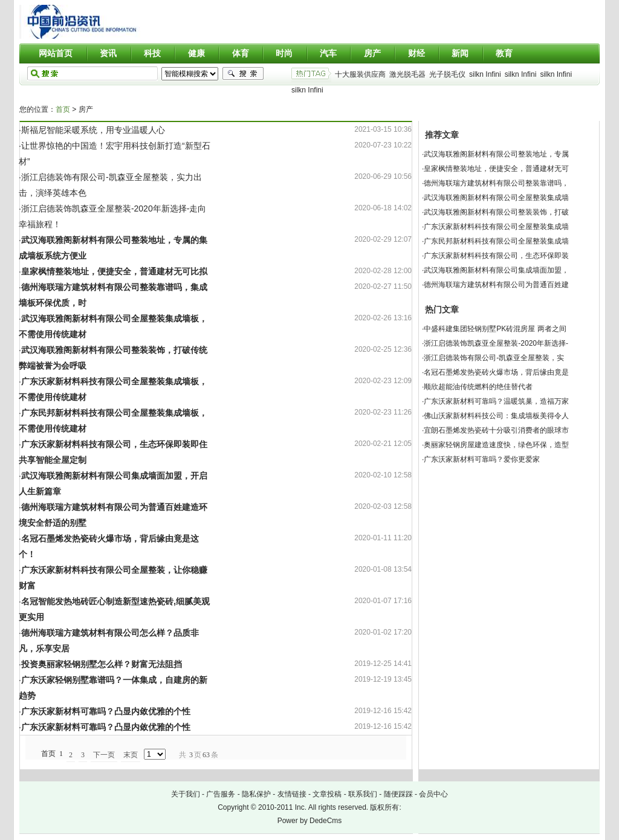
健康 (196, 53)
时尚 (284, 53)
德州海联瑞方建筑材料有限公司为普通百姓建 (496, 285)
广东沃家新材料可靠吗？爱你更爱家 (482, 459)
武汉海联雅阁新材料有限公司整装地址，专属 (496, 154)
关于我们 (186, 794)
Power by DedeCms (310, 821)
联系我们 (363, 794)
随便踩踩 (398, 794)
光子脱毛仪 (447, 74)
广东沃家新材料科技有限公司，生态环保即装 (496, 256)
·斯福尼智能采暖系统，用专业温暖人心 (92, 130)
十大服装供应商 (360, 74)
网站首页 (56, 53)
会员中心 (433, 794)
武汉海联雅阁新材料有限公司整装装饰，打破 (496, 212)
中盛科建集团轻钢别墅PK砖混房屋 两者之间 (495, 329)
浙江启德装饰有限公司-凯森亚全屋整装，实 (494, 358)
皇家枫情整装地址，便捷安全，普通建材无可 (496, 169)
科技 (152, 53)
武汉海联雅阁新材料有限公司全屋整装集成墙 (496, 198)
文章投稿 (327, 794)
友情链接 (292, 794)
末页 (131, 755)
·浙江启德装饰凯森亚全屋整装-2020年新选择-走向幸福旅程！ (112, 216)
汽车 (328, 53)
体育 (241, 53)
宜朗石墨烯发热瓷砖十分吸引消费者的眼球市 (496, 430)
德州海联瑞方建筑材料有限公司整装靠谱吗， (496, 183)
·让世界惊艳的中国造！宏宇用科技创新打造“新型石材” (115, 153)
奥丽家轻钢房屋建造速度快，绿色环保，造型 (496, 445)
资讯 (108, 53)
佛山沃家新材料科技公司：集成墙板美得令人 (496, 416)
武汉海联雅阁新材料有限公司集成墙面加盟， (496, 270)
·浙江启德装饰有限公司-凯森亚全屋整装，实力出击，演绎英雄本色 (110, 185)
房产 (372, 53)
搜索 (243, 74)
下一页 (104, 755)
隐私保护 (256, 794)
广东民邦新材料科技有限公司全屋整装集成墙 (496, 241)
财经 (416, 53)
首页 (63, 109)
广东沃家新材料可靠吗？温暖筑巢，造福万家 (496, 401)
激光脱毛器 (407, 74)
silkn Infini (485, 74)
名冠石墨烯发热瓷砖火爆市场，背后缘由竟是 (496, 372)
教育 (504, 53)
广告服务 (221, 794)
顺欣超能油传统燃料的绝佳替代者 (478, 387)
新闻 (460, 53)
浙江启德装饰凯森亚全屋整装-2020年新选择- (496, 343)
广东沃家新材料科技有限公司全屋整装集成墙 (496, 227)
